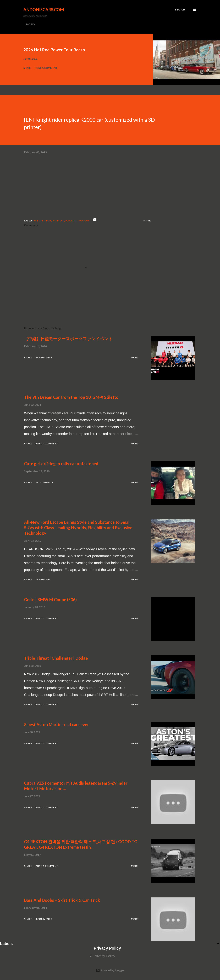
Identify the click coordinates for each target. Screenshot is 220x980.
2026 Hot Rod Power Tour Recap (54, 50)
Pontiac (58, 220)
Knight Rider (43, 220)
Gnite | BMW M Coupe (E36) (50, 600)
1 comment (43, 579)
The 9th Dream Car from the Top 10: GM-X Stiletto (71, 397)
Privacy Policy (104, 956)
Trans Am (83, 220)
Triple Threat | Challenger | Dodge (56, 658)
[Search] (180, 10)
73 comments (44, 482)
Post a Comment (46, 68)
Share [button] (27, 68)
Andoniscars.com (44, 10)
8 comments (44, 919)
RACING (30, 24)
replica (71, 220)
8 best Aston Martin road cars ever (56, 724)
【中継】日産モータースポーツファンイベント (68, 339)
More (135, 357)
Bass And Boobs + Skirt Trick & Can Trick (62, 900)
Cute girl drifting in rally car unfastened (61, 464)
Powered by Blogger (110, 970)
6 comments (44, 357)
